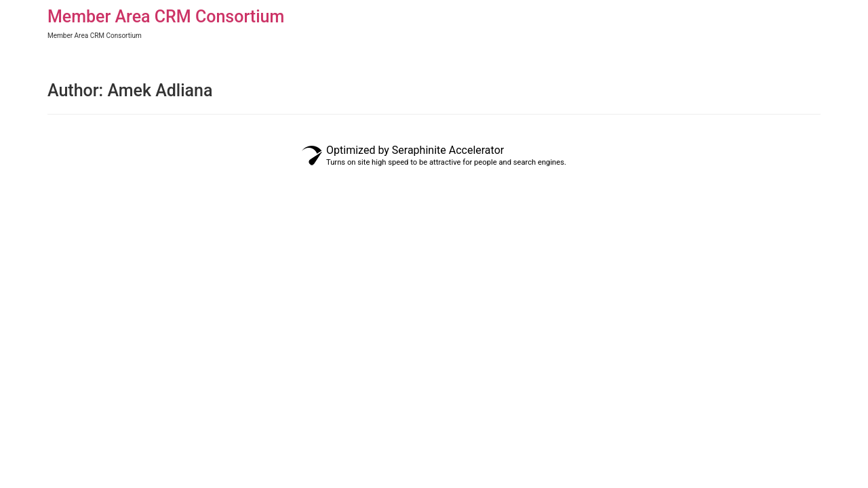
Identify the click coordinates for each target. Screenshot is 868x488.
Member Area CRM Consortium (166, 17)
